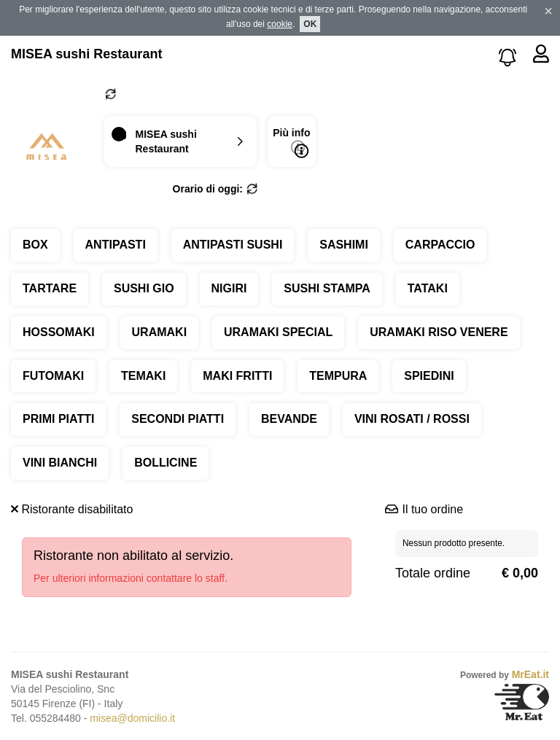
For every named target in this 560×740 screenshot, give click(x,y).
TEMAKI (143, 376)
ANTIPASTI (116, 245)
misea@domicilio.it (132, 718)
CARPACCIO (440, 245)
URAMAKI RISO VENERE (439, 332)
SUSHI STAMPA (327, 288)
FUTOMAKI (53, 376)
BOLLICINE (166, 463)
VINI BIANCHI (60, 463)
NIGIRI (229, 288)
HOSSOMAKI (59, 332)
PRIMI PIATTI (58, 419)
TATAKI (428, 288)
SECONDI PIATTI (178, 419)
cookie (280, 24)
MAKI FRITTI (237, 376)
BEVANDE (289, 419)
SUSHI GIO (144, 288)
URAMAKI (160, 332)
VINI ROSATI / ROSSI (412, 419)
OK (310, 24)
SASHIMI (344, 245)
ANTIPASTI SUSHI (233, 245)
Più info (291, 143)
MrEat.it (530, 674)
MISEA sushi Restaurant (86, 54)
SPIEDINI (429, 376)
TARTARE (50, 288)
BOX (35, 245)
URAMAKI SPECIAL (278, 332)
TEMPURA (338, 376)
